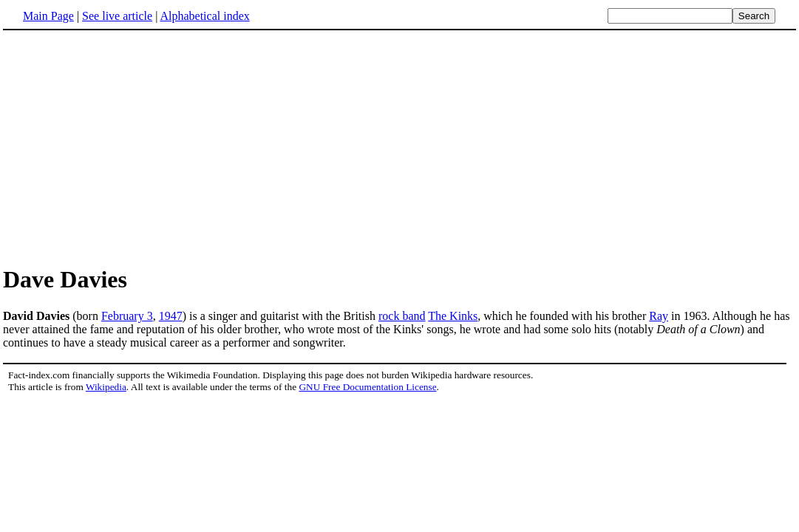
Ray (659, 316)
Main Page (48, 16)
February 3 (127, 316)
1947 (171, 316)
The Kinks (453, 316)
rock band (402, 316)
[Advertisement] (400, 147)
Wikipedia (106, 387)
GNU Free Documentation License (367, 387)
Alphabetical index (204, 16)
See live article (117, 16)
